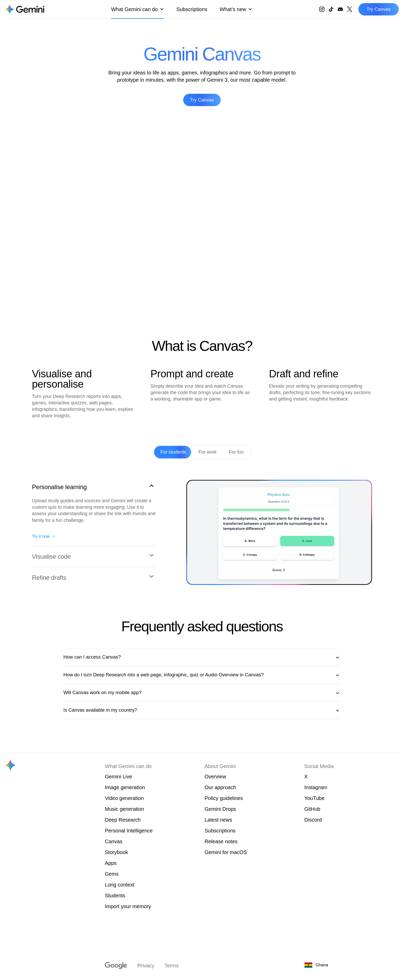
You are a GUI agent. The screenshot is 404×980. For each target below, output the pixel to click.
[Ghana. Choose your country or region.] (335, 965)
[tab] (173, 452)
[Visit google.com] (116, 966)
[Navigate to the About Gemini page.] (25, 9)
